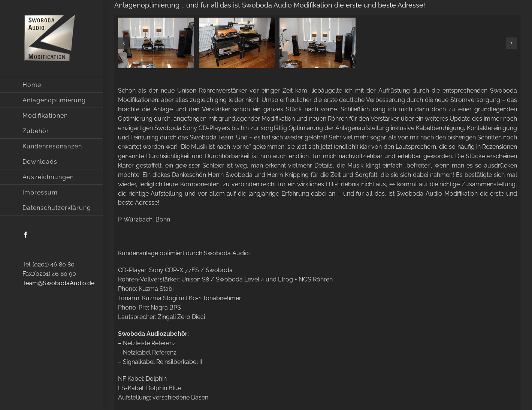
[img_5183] (318, 43)
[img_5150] (237, 43)
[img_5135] (156, 43)
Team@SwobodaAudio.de (58, 283)
